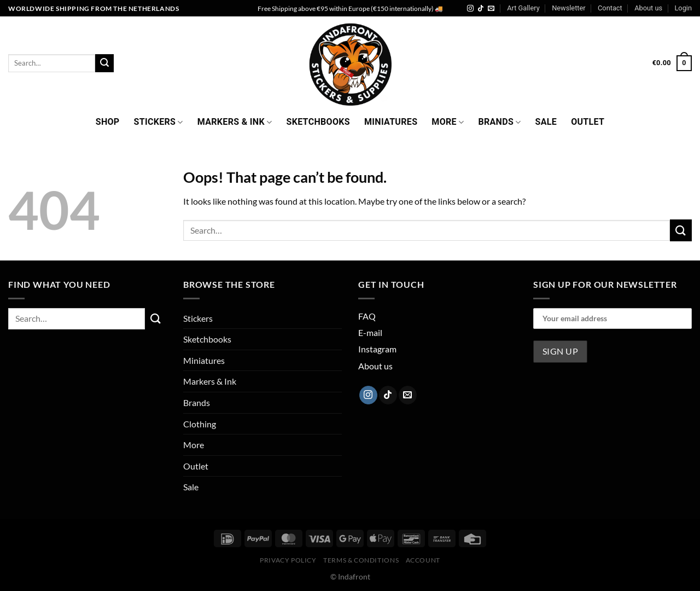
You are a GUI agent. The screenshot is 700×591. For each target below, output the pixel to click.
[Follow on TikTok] (481, 9)
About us (648, 8)
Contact (610, 8)
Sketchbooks (318, 122)
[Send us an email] (491, 9)
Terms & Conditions (361, 560)
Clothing (200, 424)
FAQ (367, 316)
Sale (546, 122)
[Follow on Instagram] (470, 9)
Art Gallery (523, 8)
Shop (108, 122)
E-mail (370, 332)
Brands (499, 122)
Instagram (377, 349)
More (448, 122)
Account (423, 560)
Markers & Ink (235, 122)
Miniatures (391, 122)
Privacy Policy (288, 560)
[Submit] (104, 63)
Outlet (588, 122)
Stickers (159, 122)
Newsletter (569, 8)
